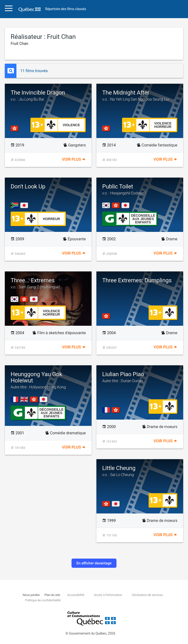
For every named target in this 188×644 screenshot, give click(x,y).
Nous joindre (31, 595)
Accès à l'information (108, 595)
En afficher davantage (94, 563)
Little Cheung (140, 471)
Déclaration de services (147, 595)
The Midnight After (140, 96)
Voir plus (74, 159)
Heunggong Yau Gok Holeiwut (48, 380)
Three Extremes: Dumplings (137, 280)
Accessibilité (76, 595)
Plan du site (52, 595)
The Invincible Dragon (48, 96)
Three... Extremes (48, 283)
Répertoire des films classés (66, 9)
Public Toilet (140, 189)
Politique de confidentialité (43, 600)
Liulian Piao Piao (140, 377)
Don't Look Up (28, 187)
